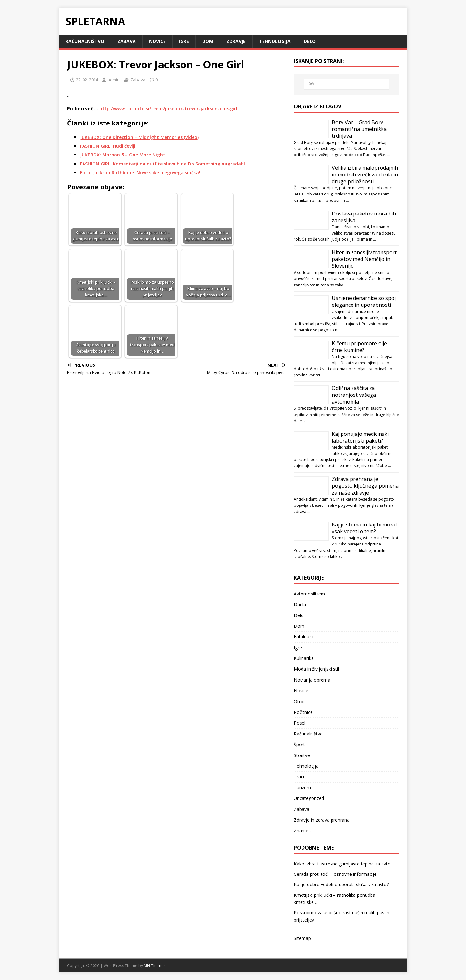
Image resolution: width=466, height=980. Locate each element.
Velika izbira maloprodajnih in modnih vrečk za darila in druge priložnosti (365, 175)
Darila (300, 604)
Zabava (127, 41)
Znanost (302, 830)
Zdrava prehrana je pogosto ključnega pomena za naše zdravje (365, 486)
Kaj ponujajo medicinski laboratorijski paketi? (360, 437)
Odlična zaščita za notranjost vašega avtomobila (354, 395)
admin (114, 80)
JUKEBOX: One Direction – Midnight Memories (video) (139, 137)
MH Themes (155, 966)
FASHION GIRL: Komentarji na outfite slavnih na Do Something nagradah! (163, 164)
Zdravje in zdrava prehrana (322, 820)
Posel (300, 723)
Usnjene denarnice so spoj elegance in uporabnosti (364, 301)
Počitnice (303, 712)
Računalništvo (85, 41)
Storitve (302, 755)
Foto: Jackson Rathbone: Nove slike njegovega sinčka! (140, 172)
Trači (299, 777)
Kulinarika (304, 658)
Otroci (300, 701)
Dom (208, 41)
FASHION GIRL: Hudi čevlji (108, 146)
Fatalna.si (304, 637)
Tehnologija (275, 41)
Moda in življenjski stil (316, 669)
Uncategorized (309, 798)
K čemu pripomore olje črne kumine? (359, 347)
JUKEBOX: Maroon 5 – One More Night (123, 155)
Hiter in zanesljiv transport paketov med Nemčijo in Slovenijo (364, 259)
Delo (310, 41)
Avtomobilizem (309, 594)
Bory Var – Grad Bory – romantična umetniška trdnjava (360, 129)
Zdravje (236, 41)
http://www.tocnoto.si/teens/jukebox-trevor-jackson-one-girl (168, 109)
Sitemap (302, 938)
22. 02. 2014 (87, 80)
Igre (184, 41)
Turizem (302, 788)
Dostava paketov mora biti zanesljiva (364, 217)
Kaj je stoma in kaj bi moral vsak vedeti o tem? (364, 528)
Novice (157, 41)
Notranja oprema (312, 680)
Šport (299, 744)
